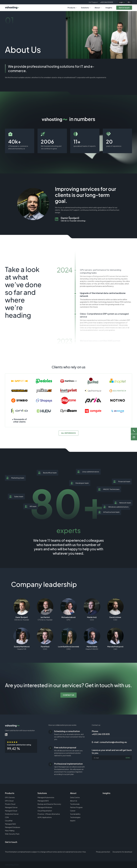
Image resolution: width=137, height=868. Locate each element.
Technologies (75, 817)
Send (128, 758)
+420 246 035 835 (107, 2)
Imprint (73, 821)
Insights (109, 8)
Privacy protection (103, 852)
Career (73, 811)
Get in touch (11, 842)
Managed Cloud (11, 811)
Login (122, 2)
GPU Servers (10, 797)
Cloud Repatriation (45, 811)
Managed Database (13, 827)
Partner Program (76, 807)
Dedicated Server (12, 814)
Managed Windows (45, 807)
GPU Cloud (9, 801)
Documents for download (122, 852)
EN (129, 2)
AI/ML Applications (45, 817)
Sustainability (75, 814)
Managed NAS (10, 824)
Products (72, 8)
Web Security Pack (12, 834)
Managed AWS (43, 801)
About (98, 8)
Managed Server (11, 807)
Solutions (86, 8)
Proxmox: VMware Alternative (49, 814)
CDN (7, 817)
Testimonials (75, 804)
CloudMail (9, 821)
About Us (74, 801)
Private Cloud (10, 804)
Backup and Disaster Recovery (49, 804)
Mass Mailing (10, 831)
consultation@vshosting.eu (113, 742)
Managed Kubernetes (46, 797)
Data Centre (75, 797)
